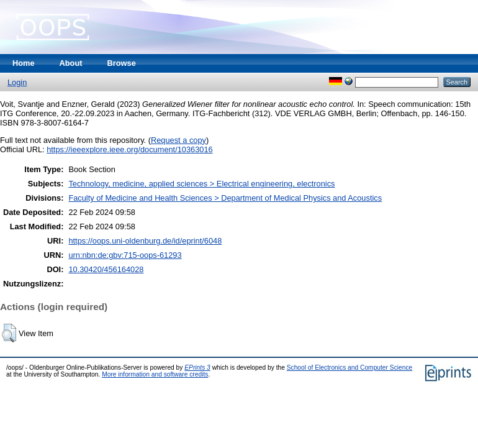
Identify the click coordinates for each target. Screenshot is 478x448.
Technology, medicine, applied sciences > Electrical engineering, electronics (201, 184)
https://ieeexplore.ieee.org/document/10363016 (130, 149)
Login (17, 82)
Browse (122, 63)
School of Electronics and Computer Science (350, 368)
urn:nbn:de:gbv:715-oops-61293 (125, 255)
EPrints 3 (197, 368)
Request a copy (178, 140)
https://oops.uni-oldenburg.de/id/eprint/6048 (145, 241)
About (71, 63)
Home (24, 63)
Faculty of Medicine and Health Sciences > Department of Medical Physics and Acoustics (225, 198)
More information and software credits (155, 374)
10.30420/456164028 (106, 269)
